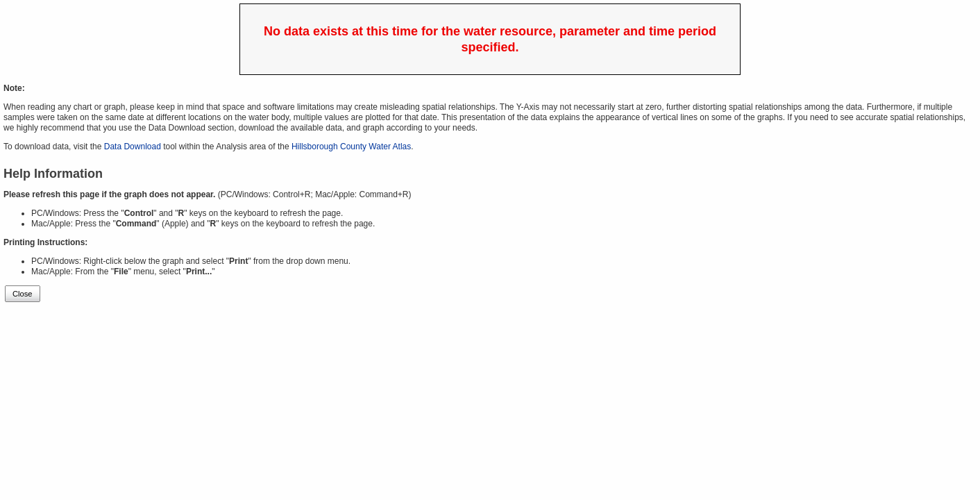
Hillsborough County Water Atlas (351, 147)
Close (23, 294)
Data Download (133, 147)
